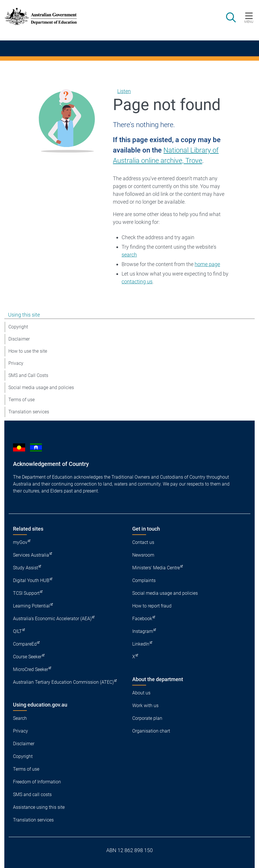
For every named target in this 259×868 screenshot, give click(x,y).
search (129, 255)
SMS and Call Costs (28, 375)
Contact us (143, 542)
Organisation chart (151, 731)
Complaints (144, 580)
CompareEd (25, 644)
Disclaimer (19, 339)
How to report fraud (152, 606)
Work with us (145, 706)
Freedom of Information (37, 782)
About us (141, 693)
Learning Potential (31, 606)
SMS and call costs (32, 794)
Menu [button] (249, 22)
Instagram (143, 631)
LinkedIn (141, 644)
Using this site (24, 315)
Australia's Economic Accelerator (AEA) (52, 619)
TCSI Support (26, 593)
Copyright (18, 327)
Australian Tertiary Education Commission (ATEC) (63, 682)
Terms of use (22, 400)
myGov (20, 542)
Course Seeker (27, 657)
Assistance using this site (39, 807)
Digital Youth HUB (31, 580)
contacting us (137, 281)
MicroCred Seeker (31, 669)
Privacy (16, 363)
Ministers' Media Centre (156, 568)
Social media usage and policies (41, 387)
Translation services (29, 412)
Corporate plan (147, 718)
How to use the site (28, 351)
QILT (17, 631)
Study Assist (26, 568)
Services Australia (31, 555)
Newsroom (143, 555)
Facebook (142, 619)
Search (20, 718)
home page (207, 264)
